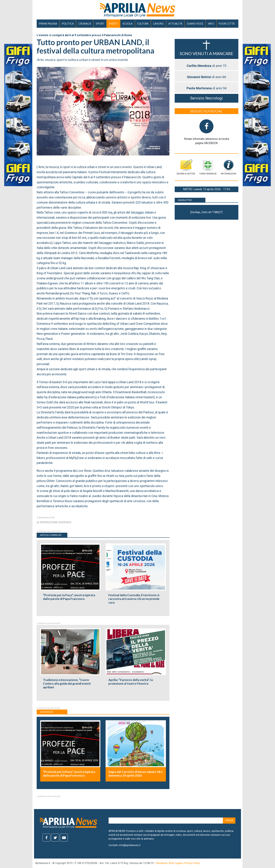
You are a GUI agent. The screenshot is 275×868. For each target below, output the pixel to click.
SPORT (100, 24)
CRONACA (85, 24)
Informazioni (229, 167)
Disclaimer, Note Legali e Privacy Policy (178, 863)
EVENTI (113, 24)
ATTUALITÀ (175, 24)
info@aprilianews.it (130, 845)
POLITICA (68, 24)
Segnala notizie (186, 167)
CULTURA (143, 24)
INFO (211, 24)
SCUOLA (128, 24)
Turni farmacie (208, 167)
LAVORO (158, 24)
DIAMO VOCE (195, 24)
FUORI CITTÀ (227, 24)
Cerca (229, 821)
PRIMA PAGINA (48, 24)
